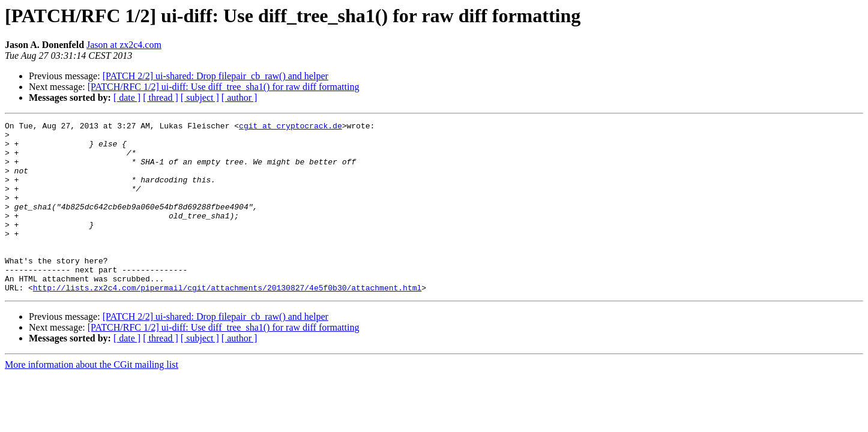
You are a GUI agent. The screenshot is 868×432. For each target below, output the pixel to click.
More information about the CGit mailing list (92, 399)
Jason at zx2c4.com (124, 45)
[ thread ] (161, 97)
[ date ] (127, 97)
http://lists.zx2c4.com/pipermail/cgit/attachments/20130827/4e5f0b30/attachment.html (227, 322)
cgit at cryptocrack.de (291, 127)
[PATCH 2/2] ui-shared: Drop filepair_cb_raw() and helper (215, 76)
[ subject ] (200, 97)
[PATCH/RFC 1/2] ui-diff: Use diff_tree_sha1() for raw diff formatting (224, 87)
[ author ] (240, 97)
